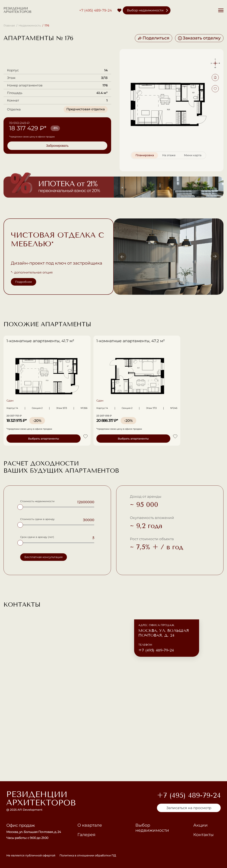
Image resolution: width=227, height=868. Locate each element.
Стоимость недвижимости (37, 501)
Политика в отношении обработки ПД (88, 855)
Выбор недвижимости (145, 10)
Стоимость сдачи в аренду (37, 519)
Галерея (86, 835)
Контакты (203, 835)
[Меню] (221, 10)
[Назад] (122, 257)
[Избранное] (119, 10)
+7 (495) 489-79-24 (96, 10)
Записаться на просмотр (189, 808)
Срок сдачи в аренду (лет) (37, 537)
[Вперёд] (215, 257)
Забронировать (57, 146)
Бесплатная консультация (44, 557)
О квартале (90, 825)
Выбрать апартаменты (35, 439)
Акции (200, 825)
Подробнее (24, 282)
